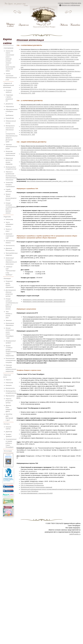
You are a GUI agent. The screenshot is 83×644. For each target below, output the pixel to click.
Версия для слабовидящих (69, 5)
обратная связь (76, 3)
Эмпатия (9, 320)
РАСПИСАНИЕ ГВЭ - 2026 (29, 87)
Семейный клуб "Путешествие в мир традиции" (11, 271)
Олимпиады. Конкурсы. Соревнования (10, 185)
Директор (9, 432)
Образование (10, 107)
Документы (9, 104)
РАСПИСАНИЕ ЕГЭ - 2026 (29, 131)
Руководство (10, 118)
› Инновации (7, 278)
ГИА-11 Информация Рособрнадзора (32, 485)
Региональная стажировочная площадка (11, 360)
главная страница (64, 3)
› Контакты (6, 424)
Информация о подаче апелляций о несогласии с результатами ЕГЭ (44, 302)
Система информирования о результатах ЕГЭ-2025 (37, 493)
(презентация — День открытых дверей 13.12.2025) (49, 170)
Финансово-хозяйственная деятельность (10, 153)
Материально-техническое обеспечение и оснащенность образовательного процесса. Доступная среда (12, 134)
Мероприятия (10, 396)
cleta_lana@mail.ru (31, 471)
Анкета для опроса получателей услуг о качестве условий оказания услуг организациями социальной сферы (10, 61)
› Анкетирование (8, 48)
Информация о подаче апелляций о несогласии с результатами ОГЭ (44, 300)
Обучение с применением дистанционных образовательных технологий (11, 176)
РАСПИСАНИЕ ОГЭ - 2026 (29, 85)
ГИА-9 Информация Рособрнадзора (32, 483)
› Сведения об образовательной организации (8, 85)
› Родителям (7, 217)
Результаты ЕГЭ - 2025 (28, 135)
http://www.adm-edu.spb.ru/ (52, 438)
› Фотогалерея (7, 451)
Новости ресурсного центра (9, 401)
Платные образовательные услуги (11, 147)
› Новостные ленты (7, 376)
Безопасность (10, 246)
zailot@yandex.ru (75, 534)
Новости (8, 380)
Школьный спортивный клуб (10, 236)
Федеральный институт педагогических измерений (36, 487)
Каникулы (9, 385)
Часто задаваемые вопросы (9, 224)
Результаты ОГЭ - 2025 (28, 93)
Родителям (9, 219)
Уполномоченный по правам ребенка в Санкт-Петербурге (11, 443)
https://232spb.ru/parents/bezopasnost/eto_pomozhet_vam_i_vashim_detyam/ (50, 181)
